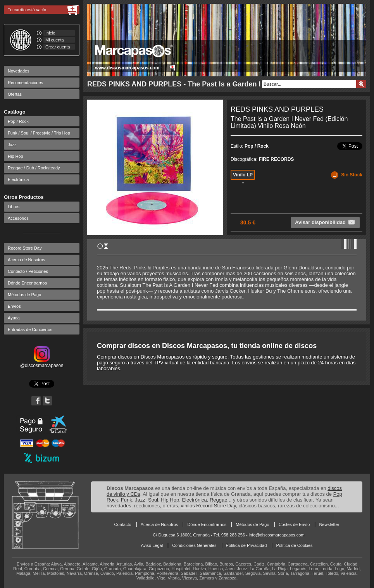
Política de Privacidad (246, 545)
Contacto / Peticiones (28, 271)
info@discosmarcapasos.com (277, 535)
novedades (119, 506)
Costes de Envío (294, 524)
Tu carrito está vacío (27, 10)
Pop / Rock (18, 121)
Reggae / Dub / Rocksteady (34, 168)
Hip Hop (16, 156)
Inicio (50, 33)
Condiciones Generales (194, 545)
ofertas (171, 506)
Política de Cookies (294, 545)
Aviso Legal (152, 545)
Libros (14, 207)
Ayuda (14, 318)
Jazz (12, 145)
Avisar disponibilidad (325, 222)
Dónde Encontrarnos (27, 283)
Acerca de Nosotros (27, 260)
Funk (127, 500)
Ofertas (15, 94)
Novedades (19, 71)
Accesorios (18, 218)
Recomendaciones (25, 83)
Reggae (219, 500)
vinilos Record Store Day (209, 506)
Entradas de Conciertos (30, 329)
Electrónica (18, 179)
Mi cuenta (55, 40)
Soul (153, 500)
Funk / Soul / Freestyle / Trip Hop (39, 133)
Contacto (123, 524)
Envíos (14, 306)
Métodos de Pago (24, 295)
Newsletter (329, 524)
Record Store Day (25, 248)
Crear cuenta (58, 47)
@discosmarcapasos (42, 363)
